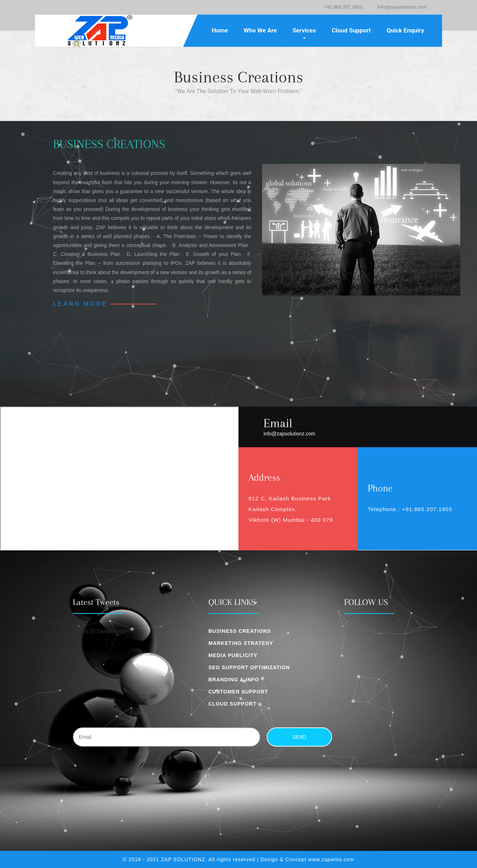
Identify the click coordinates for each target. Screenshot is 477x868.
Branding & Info (234, 680)
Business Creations (240, 631)
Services (304, 30)
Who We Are (260, 30)
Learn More (80, 304)
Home (220, 30)
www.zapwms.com (331, 859)
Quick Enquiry (405, 30)
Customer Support (238, 692)
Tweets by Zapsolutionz (99, 631)
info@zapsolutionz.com (402, 7)
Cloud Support (351, 30)
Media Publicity (233, 655)
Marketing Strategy (241, 643)
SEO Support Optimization (249, 667)
